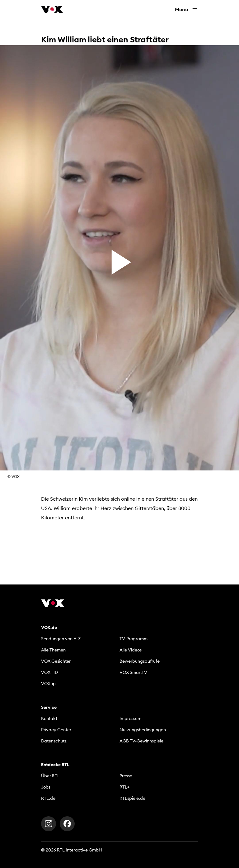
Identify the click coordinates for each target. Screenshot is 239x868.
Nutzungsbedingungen (143, 730)
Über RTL (50, 776)
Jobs (46, 787)
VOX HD (49, 672)
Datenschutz (54, 741)
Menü (186, 10)
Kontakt (49, 718)
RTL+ (124, 787)
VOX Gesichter (56, 661)
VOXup (48, 684)
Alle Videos (131, 650)
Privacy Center (56, 730)
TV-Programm (134, 639)
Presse (126, 776)
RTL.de (48, 798)
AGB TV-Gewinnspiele (141, 741)
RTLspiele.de (132, 798)
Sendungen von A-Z (61, 639)
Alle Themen (53, 650)
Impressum (130, 718)
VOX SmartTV (133, 672)
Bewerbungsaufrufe (140, 661)
